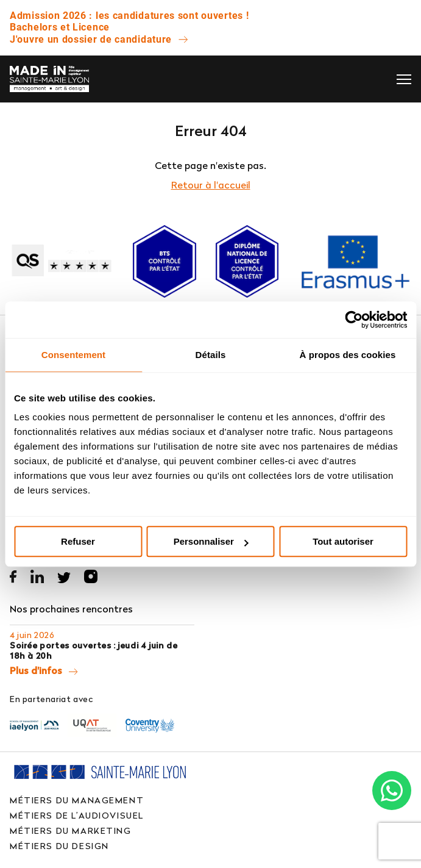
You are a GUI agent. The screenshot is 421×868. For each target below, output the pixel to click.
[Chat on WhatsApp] (392, 791)
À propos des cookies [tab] (348, 355)
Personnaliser (211, 541)
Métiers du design (59, 846)
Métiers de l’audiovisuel (77, 815)
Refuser (78, 541)
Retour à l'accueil (211, 185)
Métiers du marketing (71, 830)
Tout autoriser (343, 541)
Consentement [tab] (73, 355)
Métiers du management (77, 800)
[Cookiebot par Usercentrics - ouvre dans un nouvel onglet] (354, 320)
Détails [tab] (211, 355)
